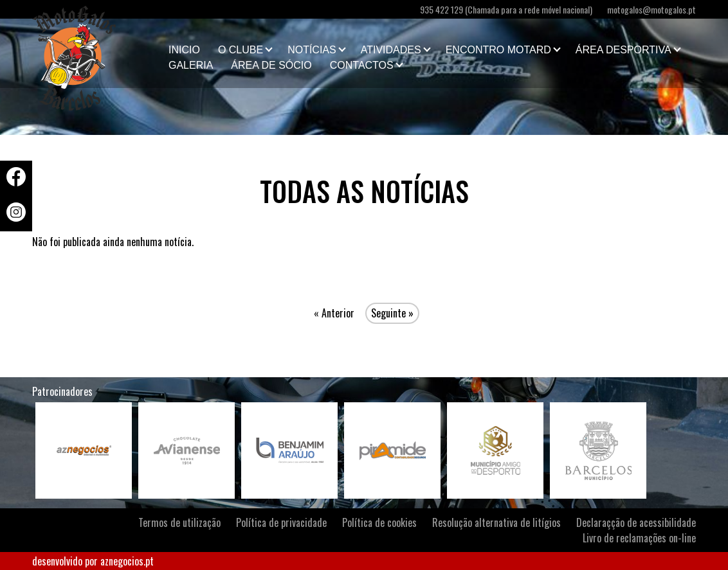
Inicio (184, 50)
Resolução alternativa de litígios (496, 522)
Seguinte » (392, 313)
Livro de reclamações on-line (639, 538)
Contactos (362, 65)
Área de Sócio (271, 65)
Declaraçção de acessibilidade (636, 522)
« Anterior (334, 313)
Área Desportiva (623, 50)
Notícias (312, 50)
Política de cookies (379, 522)
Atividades (391, 50)
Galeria (191, 65)
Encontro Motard (498, 50)
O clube (241, 50)
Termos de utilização (179, 522)
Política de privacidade (281, 522)
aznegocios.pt (127, 561)
